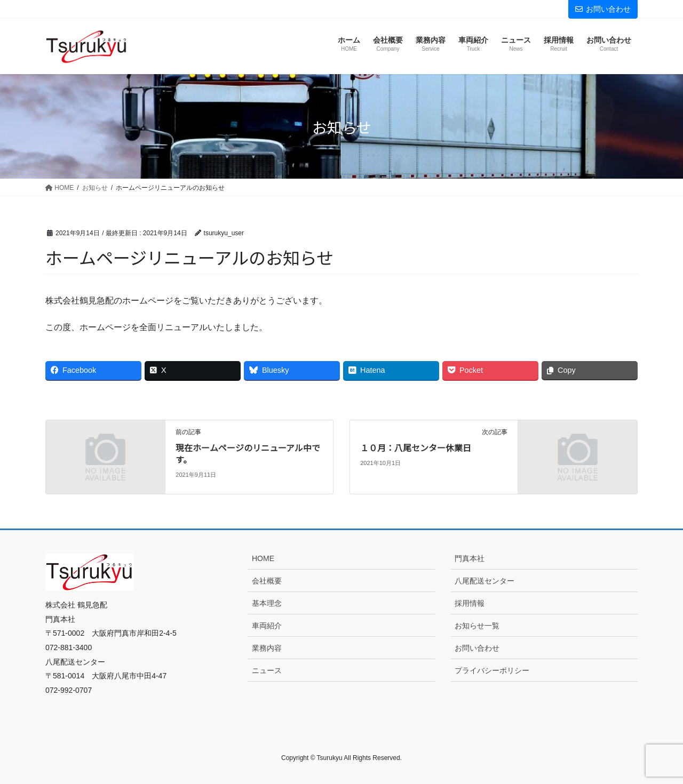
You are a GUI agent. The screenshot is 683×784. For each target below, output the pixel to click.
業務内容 (267, 648)
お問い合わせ (603, 9)
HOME (263, 558)
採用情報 (470, 603)
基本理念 (267, 603)
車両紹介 (267, 626)
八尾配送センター (485, 581)
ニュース (267, 670)
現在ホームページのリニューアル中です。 (248, 453)
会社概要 (267, 581)
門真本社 (470, 558)
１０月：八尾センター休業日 (416, 447)
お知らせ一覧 (477, 626)
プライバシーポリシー (492, 670)
